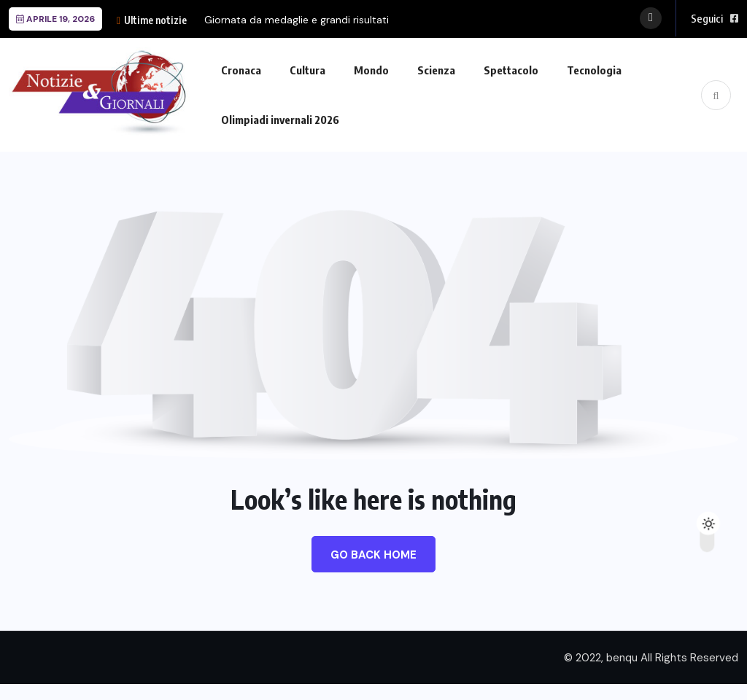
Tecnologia (594, 70)
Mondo (371, 70)
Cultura (307, 70)
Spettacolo (511, 70)
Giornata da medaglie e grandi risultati (297, 20)
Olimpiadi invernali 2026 (280, 120)
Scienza (436, 70)
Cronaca (241, 70)
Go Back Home (373, 555)
